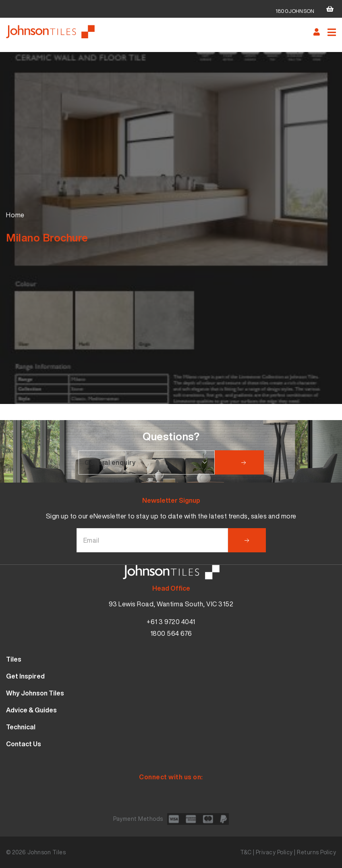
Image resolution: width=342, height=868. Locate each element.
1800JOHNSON (295, 11)
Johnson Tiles (47, 852)
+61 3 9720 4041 (171, 622)
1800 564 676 (171, 633)
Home (15, 215)
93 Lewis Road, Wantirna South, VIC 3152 (171, 604)
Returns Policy (316, 852)
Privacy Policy (274, 852)
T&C (246, 852)
